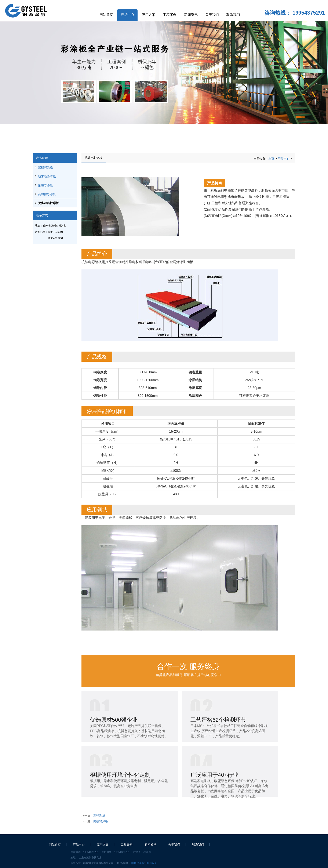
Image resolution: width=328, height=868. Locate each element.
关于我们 (212, 15)
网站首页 (106, 15)
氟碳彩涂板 (45, 185)
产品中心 (127, 15)
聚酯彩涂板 (45, 167)
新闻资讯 (191, 15)
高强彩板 (99, 816)
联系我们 (233, 15)
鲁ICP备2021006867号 (144, 863)
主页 (271, 159)
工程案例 (170, 15)
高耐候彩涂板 (47, 194)
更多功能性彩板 (48, 203)
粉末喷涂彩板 (47, 176)
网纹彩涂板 (101, 821)
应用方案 (149, 15)
